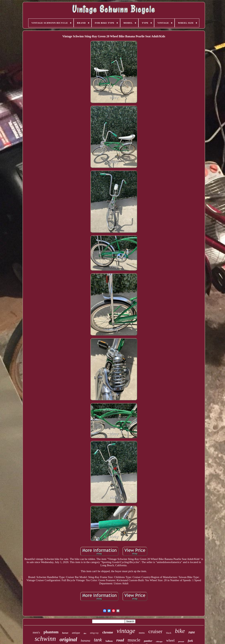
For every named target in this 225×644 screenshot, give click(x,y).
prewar (181, 641)
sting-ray (94, 633)
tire (85, 633)
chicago (159, 641)
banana (86, 641)
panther (148, 641)
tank (98, 640)
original (68, 639)
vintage (126, 631)
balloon (109, 641)
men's (36, 632)
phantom (51, 632)
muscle (134, 640)
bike (180, 631)
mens (142, 633)
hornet (65, 633)
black (169, 633)
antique (76, 633)
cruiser (155, 631)
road (120, 640)
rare (192, 632)
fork (190, 641)
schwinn (45, 639)
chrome (108, 632)
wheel (170, 640)
